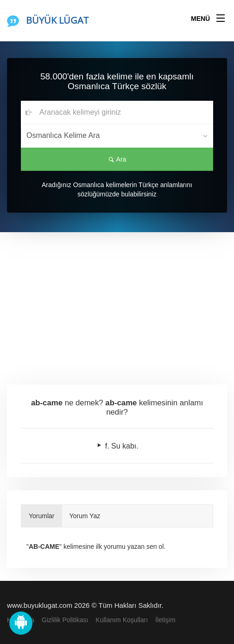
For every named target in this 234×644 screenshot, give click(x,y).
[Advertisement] (117, 302)
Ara (117, 159)
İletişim (165, 620)
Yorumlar (42, 516)
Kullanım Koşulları (122, 620)
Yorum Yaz (85, 516)
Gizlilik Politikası (65, 620)
